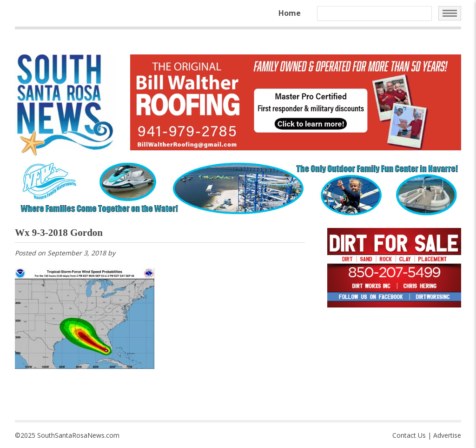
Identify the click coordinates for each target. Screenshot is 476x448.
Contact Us (409, 435)
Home (290, 13)
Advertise (447, 435)
